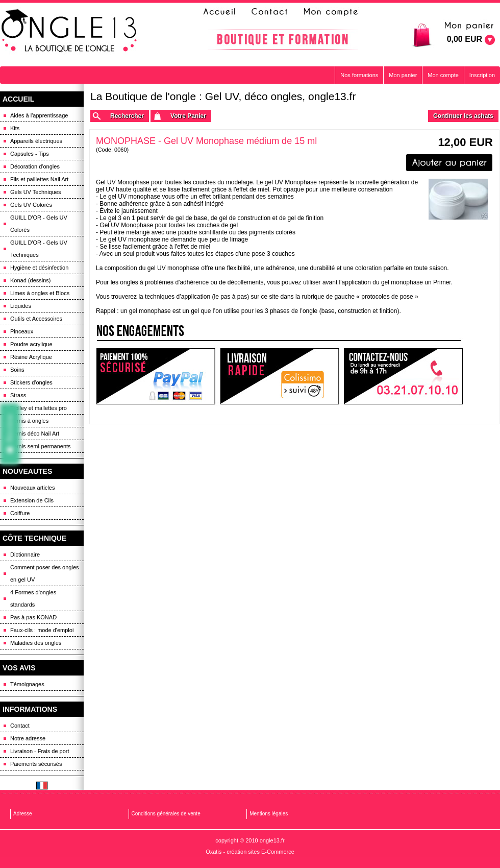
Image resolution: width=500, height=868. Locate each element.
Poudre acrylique (31, 344)
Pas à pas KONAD (33, 617)
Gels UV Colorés (31, 205)
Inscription (482, 75)
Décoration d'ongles (35, 166)
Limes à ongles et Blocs (40, 293)
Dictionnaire (25, 554)
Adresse (23, 814)
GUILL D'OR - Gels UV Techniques (39, 249)
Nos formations (359, 75)
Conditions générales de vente (166, 814)
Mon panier (403, 75)
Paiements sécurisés (36, 764)
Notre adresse (28, 738)
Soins (17, 370)
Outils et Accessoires (36, 319)
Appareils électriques (36, 141)
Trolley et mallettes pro (39, 408)
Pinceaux (22, 331)
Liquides (21, 306)
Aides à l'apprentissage (39, 115)
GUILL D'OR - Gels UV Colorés (39, 224)
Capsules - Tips (30, 154)
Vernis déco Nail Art (35, 433)
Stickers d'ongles (31, 382)
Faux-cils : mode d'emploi (42, 630)
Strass (18, 395)
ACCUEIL (18, 99)
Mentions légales (269, 814)
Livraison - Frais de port (40, 751)
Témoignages (27, 684)
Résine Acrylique (31, 357)
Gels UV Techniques (35, 192)
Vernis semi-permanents (41, 446)
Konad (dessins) (31, 280)
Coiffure (20, 513)
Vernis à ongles (29, 421)
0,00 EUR (465, 39)
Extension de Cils (32, 500)
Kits (15, 128)
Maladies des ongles (36, 643)
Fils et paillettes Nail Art (39, 179)
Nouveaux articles (32, 488)
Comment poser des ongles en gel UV (45, 573)
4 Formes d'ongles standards (33, 598)
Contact (20, 726)
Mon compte (443, 75)
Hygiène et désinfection (39, 268)
